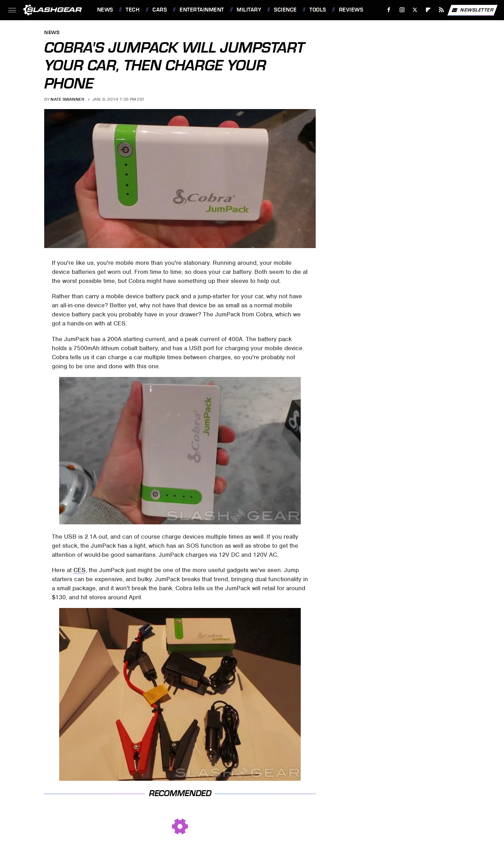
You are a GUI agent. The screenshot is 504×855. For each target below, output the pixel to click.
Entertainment (202, 10)
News (105, 10)
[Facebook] (389, 10)
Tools (318, 10)
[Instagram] (402, 10)
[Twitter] (415, 10)
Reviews (351, 10)
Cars (160, 10)
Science (285, 10)
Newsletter (472, 10)
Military (249, 10)
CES (80, 570)
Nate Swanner (67, 99)
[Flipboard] (428, 10)
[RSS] (441, 10)
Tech (133, 10)
